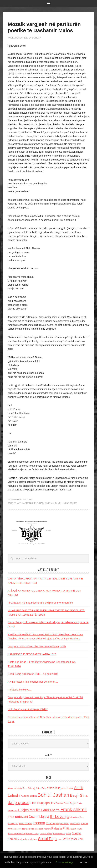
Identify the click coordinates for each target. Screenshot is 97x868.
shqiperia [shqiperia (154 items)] (22, 839)
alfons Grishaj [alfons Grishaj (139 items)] (28, 788)
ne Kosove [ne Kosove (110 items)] (17, 829)
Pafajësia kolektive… (20, 690)
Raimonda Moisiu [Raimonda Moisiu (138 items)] (16, 834)
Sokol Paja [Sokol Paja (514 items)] (47, 839)
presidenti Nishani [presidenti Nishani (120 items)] (43, 829)
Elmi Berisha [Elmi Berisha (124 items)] (57, 803)
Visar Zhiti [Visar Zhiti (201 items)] (77, 839)
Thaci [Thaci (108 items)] (60, 839)
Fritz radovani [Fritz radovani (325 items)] (18, 817)
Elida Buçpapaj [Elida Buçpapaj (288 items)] (40, 803)
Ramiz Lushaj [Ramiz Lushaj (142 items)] (32, 834)
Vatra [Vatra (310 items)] (67, 839)
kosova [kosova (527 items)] (39, 823)
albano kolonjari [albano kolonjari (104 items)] (14, 788)
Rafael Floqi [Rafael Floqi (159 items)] (76, 829)
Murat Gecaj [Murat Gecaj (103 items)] (75, 823)
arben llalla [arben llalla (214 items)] (54, 788)
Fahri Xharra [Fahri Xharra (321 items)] (50, 810)
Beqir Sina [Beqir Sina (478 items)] (79, 795)
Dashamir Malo (48, 503)
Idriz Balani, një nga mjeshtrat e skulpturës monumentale (40, 603)
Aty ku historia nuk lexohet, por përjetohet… (33, 682)
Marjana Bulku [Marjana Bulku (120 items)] (63, 823)
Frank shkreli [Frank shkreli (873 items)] (73, 810)
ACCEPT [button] (84, 862)
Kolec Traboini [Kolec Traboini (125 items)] (25, 823)
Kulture (27, 500)
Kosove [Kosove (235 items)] (51, 823)
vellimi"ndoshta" (68, 503)
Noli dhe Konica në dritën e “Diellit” (28, 709)
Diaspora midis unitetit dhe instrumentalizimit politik (37, 646)
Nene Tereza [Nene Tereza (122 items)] (28, 829)
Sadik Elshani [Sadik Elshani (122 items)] (59, 834)
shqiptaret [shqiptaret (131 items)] (33, 839)
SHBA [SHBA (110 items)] (68, 834)
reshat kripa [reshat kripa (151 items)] (46, 834)
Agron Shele (31, 503)
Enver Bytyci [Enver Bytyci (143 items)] (70, 803)
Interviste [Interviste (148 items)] (74, 817)
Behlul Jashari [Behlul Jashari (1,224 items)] (53, 795)
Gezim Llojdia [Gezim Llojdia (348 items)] (39, 817)
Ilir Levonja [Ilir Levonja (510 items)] (59, 816)
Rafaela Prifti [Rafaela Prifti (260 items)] (60, 828)
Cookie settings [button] (65, 862)
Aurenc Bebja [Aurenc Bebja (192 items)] (29, 796)
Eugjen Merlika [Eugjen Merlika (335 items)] (29, 810)
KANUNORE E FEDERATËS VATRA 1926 (32, 654)
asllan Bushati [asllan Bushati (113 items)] (67, 788)
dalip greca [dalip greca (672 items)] (18, 802)
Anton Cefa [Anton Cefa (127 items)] (41, 788)
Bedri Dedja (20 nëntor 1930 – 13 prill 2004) (33, 674)
